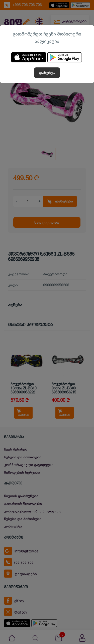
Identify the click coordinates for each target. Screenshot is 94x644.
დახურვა (47, 73)
